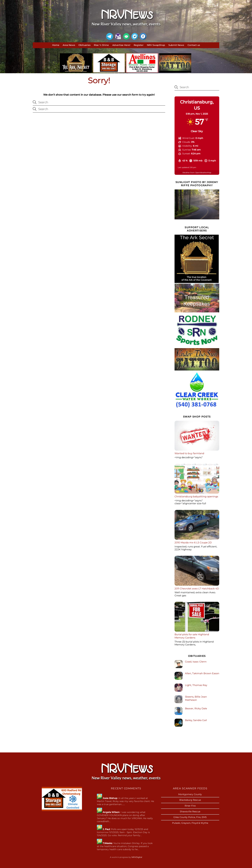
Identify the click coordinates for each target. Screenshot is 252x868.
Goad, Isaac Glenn (196, 662)
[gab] (126, 36)
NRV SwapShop (156, 45)
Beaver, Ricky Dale (196, 708)
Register (139, 45)
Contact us (194, 45)
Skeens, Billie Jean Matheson (196, 698)
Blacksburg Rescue (190, 800)
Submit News (176, 45)
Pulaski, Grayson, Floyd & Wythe (190, 823)
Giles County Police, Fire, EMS (190, 817)
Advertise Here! (121, 45)
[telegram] (110, 36)
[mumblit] (118, 36)
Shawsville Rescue (190, 812)
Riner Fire (190, 806)
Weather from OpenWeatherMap (197, 173)
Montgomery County (190, 794)
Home (56, 45)
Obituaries (84, 45)
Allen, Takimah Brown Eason (202, 673)
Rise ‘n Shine (101, 45)
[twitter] (135, 36)
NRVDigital (137, 857)
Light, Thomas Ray (196, 685)
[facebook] (143, 36)
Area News (69, 45)
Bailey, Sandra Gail (196, 720)
